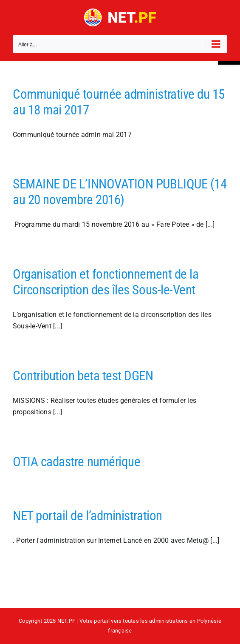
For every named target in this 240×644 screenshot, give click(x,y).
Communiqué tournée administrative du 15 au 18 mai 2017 (119, 102)
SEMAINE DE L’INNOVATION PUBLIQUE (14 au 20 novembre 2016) (120, 192)
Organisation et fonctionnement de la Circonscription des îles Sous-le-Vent (106, 282)
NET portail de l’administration (88, 516)
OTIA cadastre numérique (76, 462)
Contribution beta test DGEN (83, 376)
